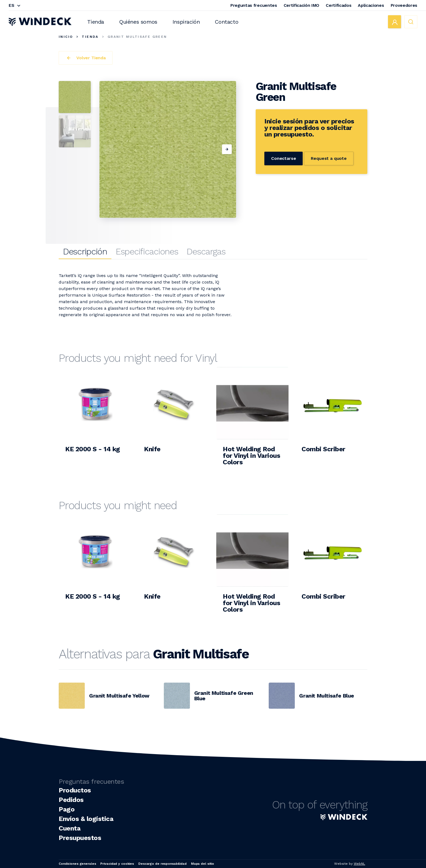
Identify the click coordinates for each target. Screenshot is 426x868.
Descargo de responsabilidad (162, 864)
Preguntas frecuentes (254, 5)
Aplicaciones (371, 5)
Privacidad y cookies (117, 864)
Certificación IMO (302, 5)
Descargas (206, 251)
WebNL (359, 864)
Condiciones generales (77, 864)
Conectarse (284, 158)
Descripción (85, 251)
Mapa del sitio (203, 864)
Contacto (227, 22)
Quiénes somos (138, 22)
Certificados (339, 5)
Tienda (96, 22)
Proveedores (404, 5)
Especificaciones (147, 251)
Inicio (66, 37)
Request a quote (329, 158)
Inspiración (186, 22)
